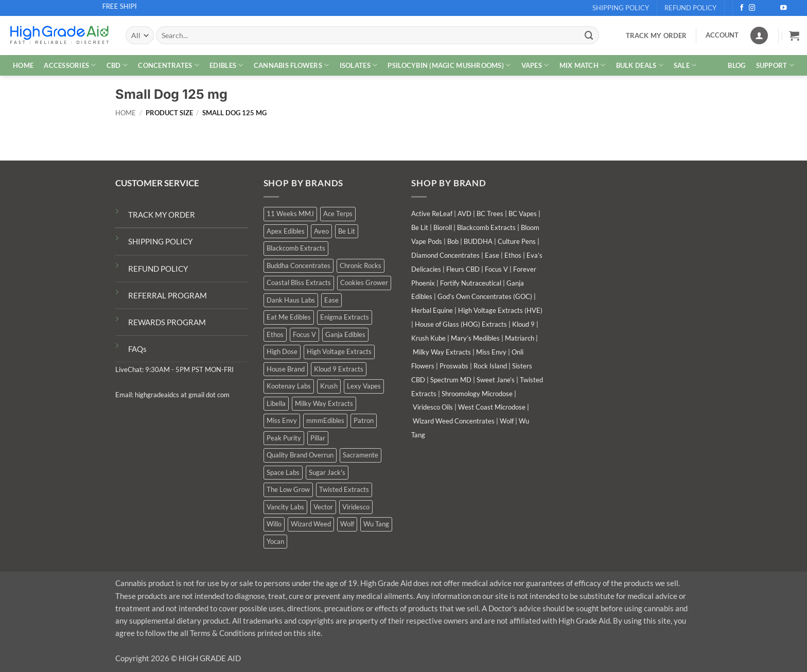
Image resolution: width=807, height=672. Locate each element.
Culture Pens (517, 241)
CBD (117, 65)
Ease (492, 255)
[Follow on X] (763, 8)
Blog (736, 65)
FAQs (137, 349)
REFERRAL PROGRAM (168, 295)
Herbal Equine (432, 310)
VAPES (535, 65)
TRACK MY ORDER (162, 215)
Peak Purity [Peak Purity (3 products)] (284, 438)
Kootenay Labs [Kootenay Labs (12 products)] (289, 386)
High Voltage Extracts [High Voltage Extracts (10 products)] (339, 351)
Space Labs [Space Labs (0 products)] (283, 472)
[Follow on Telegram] (794, 8)
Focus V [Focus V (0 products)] (304, 334)
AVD (464, 214)
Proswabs (454, 366)
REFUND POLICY (158, 269)
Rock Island (490, 366)
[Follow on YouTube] (784, 8)
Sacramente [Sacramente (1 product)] (361, 455)
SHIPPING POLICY (160, 241)
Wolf (507, 421)
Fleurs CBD (463, 269)
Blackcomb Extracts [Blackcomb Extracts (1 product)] (296, 248)
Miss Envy (491, 352)
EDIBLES (226, 65)
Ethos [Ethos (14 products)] (275, 334)
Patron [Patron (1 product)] (364, 420)
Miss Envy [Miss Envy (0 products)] (282, 420)
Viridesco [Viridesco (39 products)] (356, 507)
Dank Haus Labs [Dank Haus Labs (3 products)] (291, 300)
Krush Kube (428, 338)
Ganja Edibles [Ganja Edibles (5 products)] (345, 334)
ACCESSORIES (70, 65)
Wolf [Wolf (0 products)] (347, 524)
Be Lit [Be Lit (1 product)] (347, 231)
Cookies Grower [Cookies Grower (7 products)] (364, 282)
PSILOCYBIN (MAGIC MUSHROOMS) (449, 65)
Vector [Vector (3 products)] (323, 507)
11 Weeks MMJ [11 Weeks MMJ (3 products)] (290, 214)
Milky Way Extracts (442, 352)
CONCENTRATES (169, 65)
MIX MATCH (583, 65)
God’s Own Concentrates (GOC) (485, 296)
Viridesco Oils (433, 407)
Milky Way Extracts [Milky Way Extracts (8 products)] (324, 403)
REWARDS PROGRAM (167, 322)
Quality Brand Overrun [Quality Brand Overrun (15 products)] (300, 455)
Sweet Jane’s (496, 380)
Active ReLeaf (432, 214)
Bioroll (443, 227)
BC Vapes (523, 214)
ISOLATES (359, 65)
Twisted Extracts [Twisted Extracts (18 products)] (344, 489)
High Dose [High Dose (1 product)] (282, 351)
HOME (23, 65)
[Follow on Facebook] (742, 8)
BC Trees (490, 214)
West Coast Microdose (492, 407)
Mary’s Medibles (475, 338)
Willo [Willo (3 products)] (274, 524)
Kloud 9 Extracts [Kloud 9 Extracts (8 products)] (339, 369)
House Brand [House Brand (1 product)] (286, 369)
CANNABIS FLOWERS (292, 65)
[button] (794, 36)
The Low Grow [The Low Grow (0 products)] (288, 489)
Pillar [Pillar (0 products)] (318, 438)
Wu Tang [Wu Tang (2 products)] (376, 524)
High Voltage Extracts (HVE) (500, 310)
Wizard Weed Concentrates (454, 421)
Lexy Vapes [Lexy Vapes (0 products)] (364, 386)
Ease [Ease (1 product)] (331, 300)
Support (775, 65)
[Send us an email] (773, 8)
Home (126, 113)
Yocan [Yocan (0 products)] (275, 541)
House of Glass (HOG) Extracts (461, 324)
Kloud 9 (523, 324)
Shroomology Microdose (477, 394)
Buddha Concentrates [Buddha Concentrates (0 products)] (299, 266)
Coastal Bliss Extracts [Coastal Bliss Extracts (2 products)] (299, 282)
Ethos (513, 255)
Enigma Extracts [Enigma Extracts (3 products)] (345, 317)
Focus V (496, 269)
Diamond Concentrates (445, 255)
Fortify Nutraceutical (471, 283)
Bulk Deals (640, 65)
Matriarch (520, 338)
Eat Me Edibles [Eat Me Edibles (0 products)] (289, 317)
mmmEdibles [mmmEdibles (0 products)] (325, 420)
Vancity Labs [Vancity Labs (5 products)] (285, 507)
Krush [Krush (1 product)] (329, 386)
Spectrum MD (451, 380)
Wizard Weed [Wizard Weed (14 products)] (311, 524)
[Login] (759, 36)
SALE (685, 65)
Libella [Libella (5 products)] (276, 403)
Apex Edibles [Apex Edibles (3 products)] (286, 231)
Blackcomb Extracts (486, 227)
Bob (453, 241)
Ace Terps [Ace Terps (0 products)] (338, 214)
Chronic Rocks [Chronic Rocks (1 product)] (361, 266)
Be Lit (420, 227)
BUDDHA (478, 241)
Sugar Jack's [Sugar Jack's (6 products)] (327, 472)
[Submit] (589, 35)
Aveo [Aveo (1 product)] (321, 231)
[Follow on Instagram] (752, 8)
